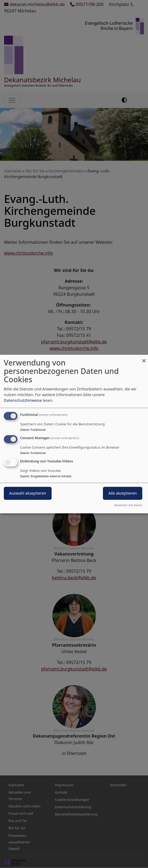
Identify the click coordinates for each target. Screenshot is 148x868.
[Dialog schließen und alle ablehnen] (144, 358)
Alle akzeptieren (123, 493)
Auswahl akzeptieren (28, 493)
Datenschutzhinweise (23, 400)
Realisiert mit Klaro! (128, 505)
